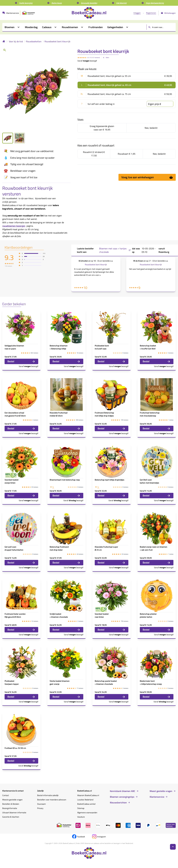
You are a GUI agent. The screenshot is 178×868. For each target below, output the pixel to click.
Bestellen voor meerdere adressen (52, 800)
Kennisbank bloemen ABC (123, 791)
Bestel (21, 361)
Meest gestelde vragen (161, 791)
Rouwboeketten (34, 41)
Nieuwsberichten (118, 803)
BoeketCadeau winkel (86, 804)
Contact (6, 795)
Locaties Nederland (85, 800)
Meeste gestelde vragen (12, 800)
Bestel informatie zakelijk (48, 795)
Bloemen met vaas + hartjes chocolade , (115, 250)
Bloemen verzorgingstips (122, 797)
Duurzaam (41, 804)
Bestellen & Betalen (11, 804)
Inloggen (137, 13)
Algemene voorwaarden (87, 812)
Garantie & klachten (11, 817)
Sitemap (81, 808)
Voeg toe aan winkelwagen (147, 177)
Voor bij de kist (16, 41)
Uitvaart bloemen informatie (14, 812)
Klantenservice (157, 797)
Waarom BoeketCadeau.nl (88, 795)
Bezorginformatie (10, 808)
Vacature (81, 817)
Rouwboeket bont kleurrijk (57, 41)
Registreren (151, 13)
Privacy (40, 808)
